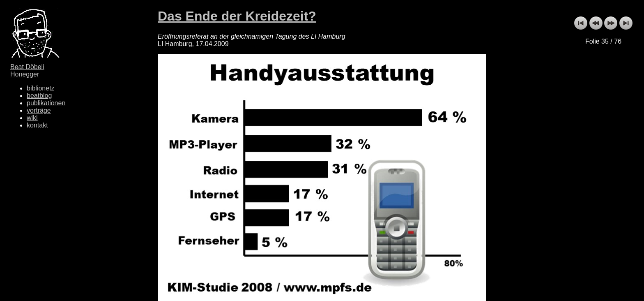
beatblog (39, 96)
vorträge (39, 110)
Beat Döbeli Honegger (27, 71)
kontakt (37, 125)
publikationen (46, 103)
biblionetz (41, 88)
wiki (32, 118)
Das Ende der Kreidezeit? (237, 16)
